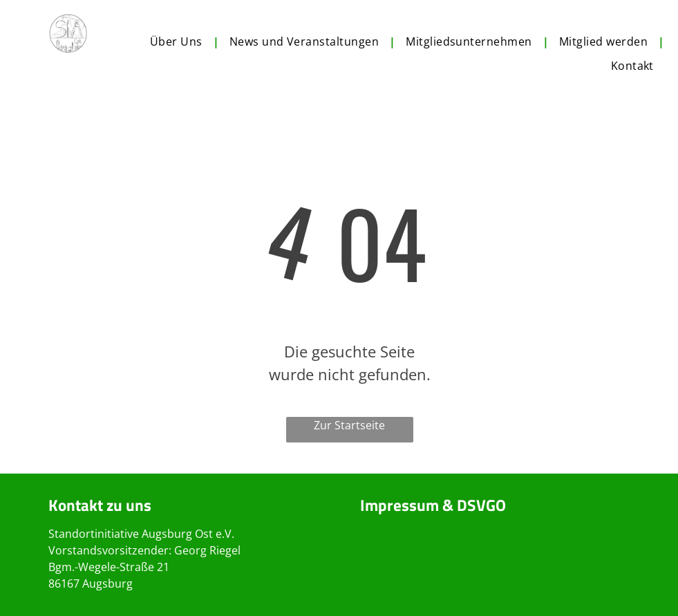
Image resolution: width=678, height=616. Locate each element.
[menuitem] (179, 41)
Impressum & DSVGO (433, 505)
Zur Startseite (349, 425)
